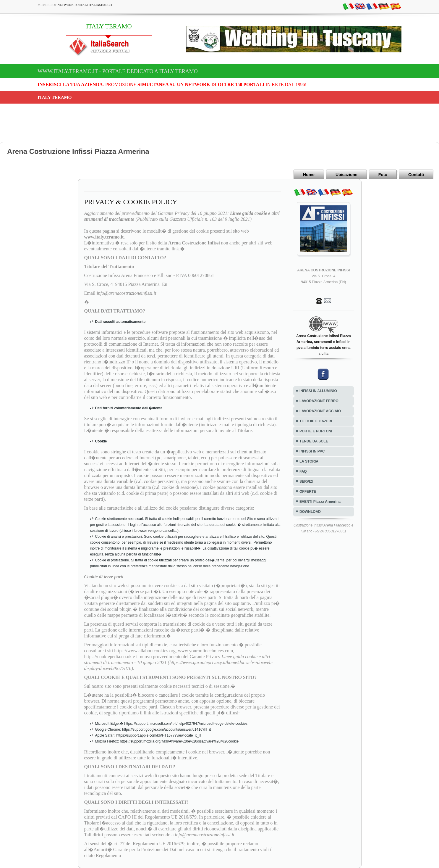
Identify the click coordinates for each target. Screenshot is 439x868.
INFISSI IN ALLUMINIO (318, 391)
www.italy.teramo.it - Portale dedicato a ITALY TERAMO (118, 71)
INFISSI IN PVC (312, 451)
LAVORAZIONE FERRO (319, 401)
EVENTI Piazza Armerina (320, 502)
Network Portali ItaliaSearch (85, 5)
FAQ (303, 471)
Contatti (416, 175)
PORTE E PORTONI (316, 431)
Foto (383, 175)
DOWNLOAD (310, 512)
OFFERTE (308, 492)
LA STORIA (309, 461)
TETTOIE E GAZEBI (316, 421)
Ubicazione (346, 175)
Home (309, 175)
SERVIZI (306, 481)
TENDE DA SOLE (314, 441)
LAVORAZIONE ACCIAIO (320, 411)
